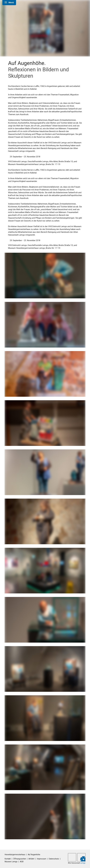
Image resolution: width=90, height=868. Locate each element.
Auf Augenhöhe (34, 855)
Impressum (41, 859)
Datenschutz (54, 859)
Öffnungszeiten (20, 859)
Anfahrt (31, 859)
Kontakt (8, 859)
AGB (22, 862)
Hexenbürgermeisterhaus (15, 855)
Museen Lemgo (11, 862)
